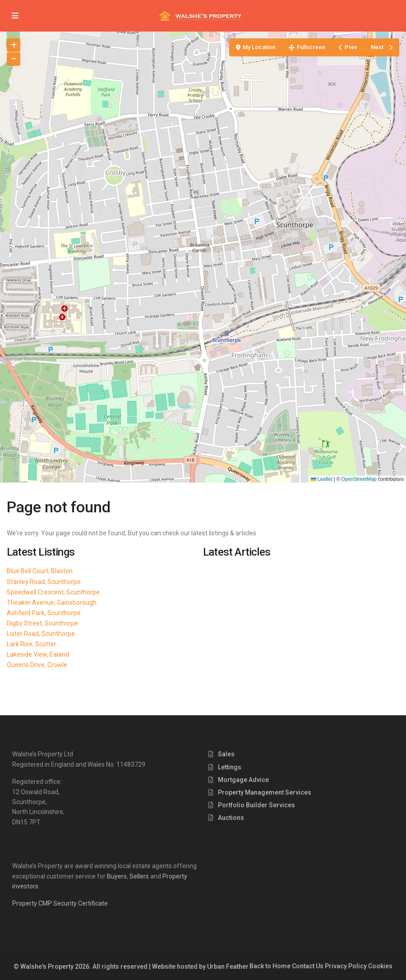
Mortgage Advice (243, 780)
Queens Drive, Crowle (37, 665)
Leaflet (322, 479)
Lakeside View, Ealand (38, 654)
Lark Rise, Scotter (32, 644)
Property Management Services (265, 792)
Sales (226, 754)
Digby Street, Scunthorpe (42, 623)
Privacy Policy (346, 966)
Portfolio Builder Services (256, 805)
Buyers (117, 876)
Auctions (231, 818)
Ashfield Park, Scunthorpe (44, 613)
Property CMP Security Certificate (60, 903)
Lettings (230, 767)
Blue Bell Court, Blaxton (40, 571)
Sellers (139, 876)
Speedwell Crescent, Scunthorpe (53, 592)
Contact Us (308, 966)
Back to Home (270, 966)
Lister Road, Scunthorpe (41, 634)
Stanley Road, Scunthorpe (44, 582)
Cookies (380, 966)
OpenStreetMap (359, 479)
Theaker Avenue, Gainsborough (52, 603)
